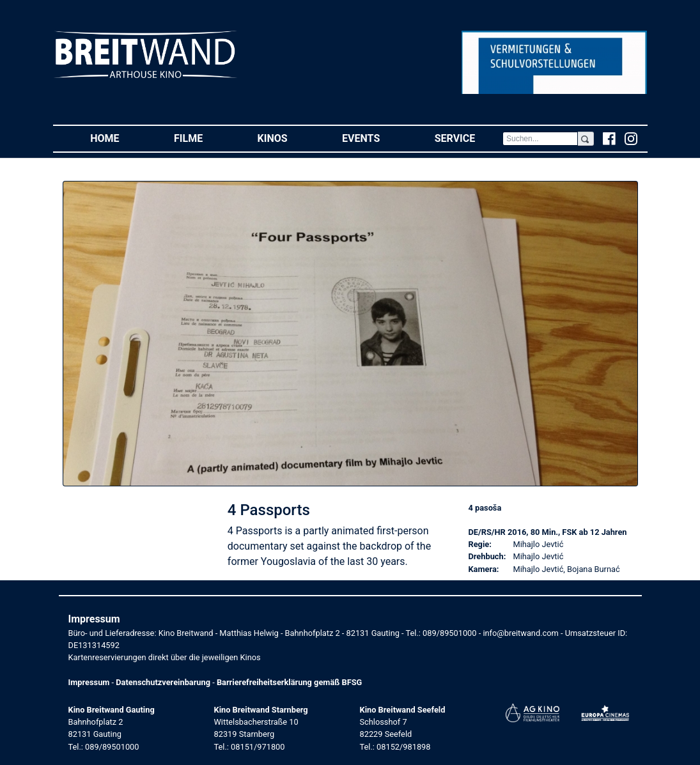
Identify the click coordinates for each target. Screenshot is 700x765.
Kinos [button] (286, 138)
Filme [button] (202, 138)
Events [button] (375, 138)
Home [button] (118, 138)
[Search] (540, 139)
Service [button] (469, 138)
